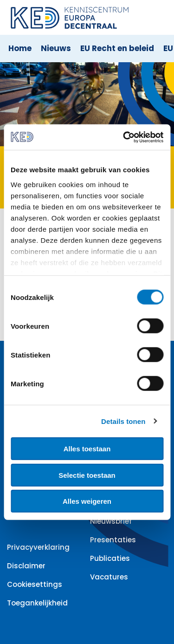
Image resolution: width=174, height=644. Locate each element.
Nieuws (56, 48)
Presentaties (113, 540)
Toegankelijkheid (37, 603)
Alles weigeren (87, 501)
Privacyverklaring (38, 547)
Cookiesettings (35, 584)
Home (20, 48)
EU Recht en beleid (117, 48)
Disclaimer (26, 566)
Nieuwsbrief (111, 521)
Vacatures (109, 577)
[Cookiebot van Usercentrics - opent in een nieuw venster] (124, 137)
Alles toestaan (87, 449)
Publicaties (110, 558)
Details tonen (123, 421)
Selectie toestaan (87, 475)
